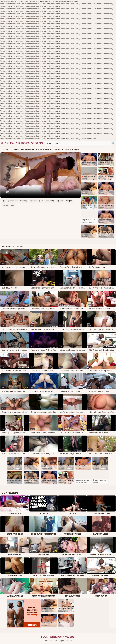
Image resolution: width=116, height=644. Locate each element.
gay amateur (13, 201)
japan (41, 201)
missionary (50, 201)
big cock (60, 201)
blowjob (69, 201)
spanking (24, 201)
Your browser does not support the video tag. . (41, 175)
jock (12, 205)
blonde (5, 205)
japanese (33, 201)
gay (4, 201)
